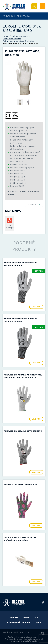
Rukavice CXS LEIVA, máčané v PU (21, 484)
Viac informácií (30, 641)
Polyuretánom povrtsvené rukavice (18, 41)
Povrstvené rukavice (12, 39)
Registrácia (23, 16)
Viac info (36, 307)
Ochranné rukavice (20, 36)
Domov (6, 36)
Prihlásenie (9, 16)
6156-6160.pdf (10, 226)
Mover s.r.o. (25, 632)
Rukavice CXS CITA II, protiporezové (23, 431)
